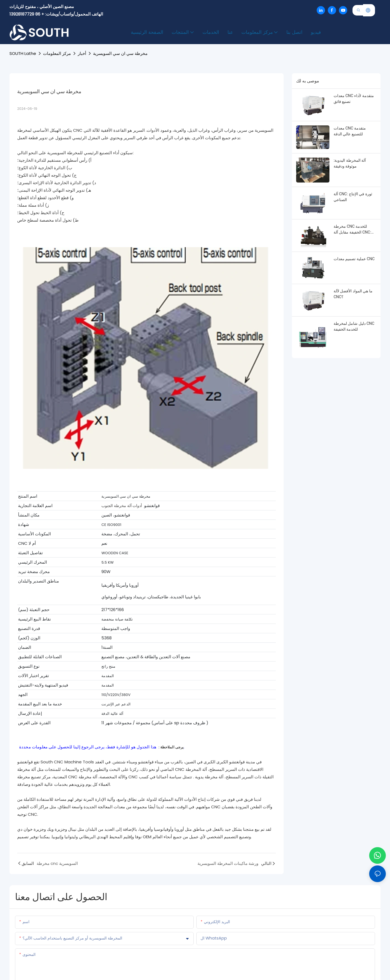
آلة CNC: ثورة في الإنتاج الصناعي (353, 197)
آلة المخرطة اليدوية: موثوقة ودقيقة (350, 163)
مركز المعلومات (57, 53)
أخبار (82, 53)
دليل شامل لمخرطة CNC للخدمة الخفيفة (354, 326)
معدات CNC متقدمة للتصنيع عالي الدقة (350, 131)
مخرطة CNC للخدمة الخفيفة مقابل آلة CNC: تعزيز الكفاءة (352, 230)
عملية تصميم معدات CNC (354, 259)
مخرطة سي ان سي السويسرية (120, 53)
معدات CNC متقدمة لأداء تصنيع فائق (354, 99)
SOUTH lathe (23, 53)
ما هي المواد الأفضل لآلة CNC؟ (353, 294)
